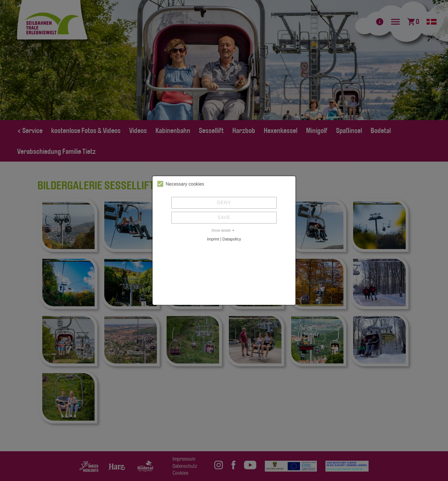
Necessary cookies (181, 184)
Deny (224, 203)
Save (224, 217)
